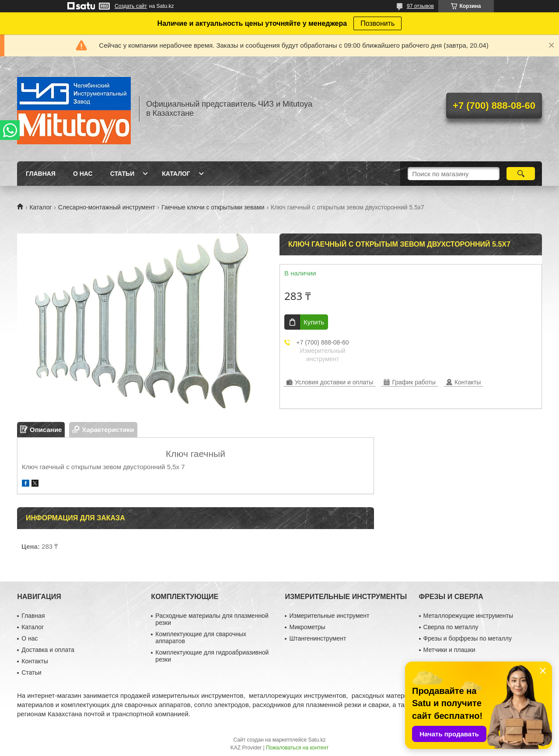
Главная (41, 174)
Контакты (35, 661)
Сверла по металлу (451, 627)
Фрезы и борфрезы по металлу (468, 638)
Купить (314, 322)
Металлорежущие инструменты (468, 616)
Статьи (122, 174)
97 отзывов (420, 6)
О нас (83, 174)
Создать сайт (131, 6)
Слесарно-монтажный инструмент (107, 207)
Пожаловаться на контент (297, 748)
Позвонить (377, 23)
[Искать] (521, 174)
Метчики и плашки (449, 650)
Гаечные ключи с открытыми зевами (213, 207)
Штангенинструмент (318, 638)
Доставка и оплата (48, 650)
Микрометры (307, 627)
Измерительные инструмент (329, 616)
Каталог (176, 174)
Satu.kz (317, 740)
